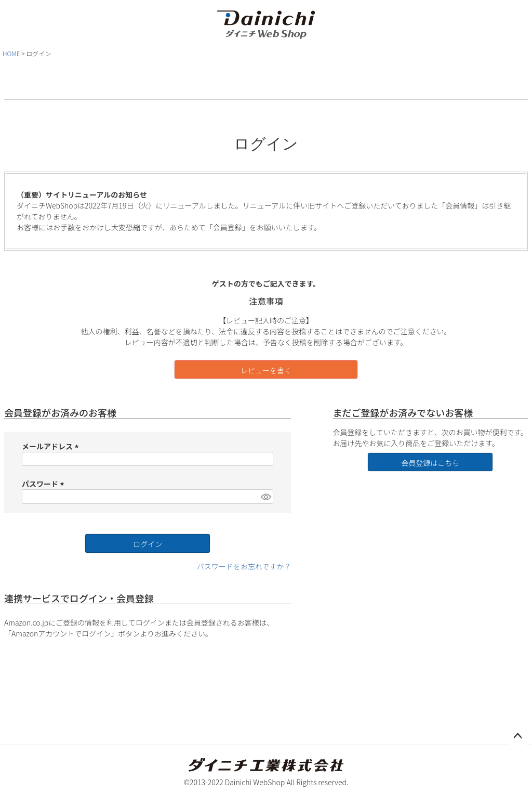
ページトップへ (517, 736)
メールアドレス (52, 446)
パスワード (44, 484)
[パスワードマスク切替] (265, 497)
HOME (11, 53)
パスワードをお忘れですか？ (244, 566)
